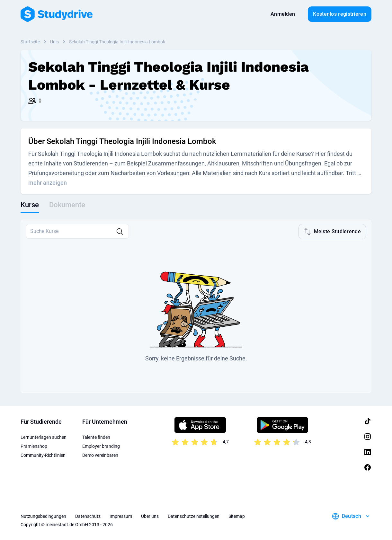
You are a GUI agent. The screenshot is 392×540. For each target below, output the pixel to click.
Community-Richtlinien (43, 455)
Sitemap (237, 516)
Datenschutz (88, 516)
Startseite (30, 42)
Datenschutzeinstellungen (194, 516)
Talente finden (96, 437)
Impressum (121, 516)
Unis (54, 42)
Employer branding (101, 446)
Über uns (150, 516)
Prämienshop (34, 446)
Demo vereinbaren (100, 455)
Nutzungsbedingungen (43, 516)
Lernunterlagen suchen (44, 437)
